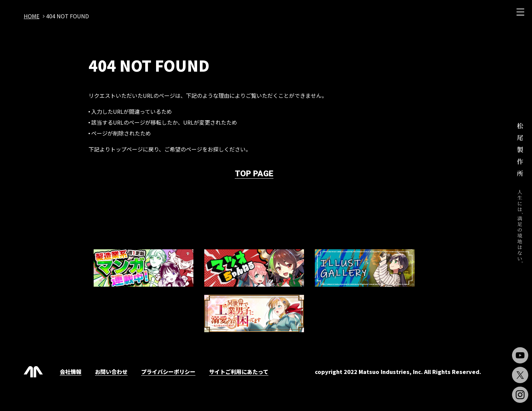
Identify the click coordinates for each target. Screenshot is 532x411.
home (32, 16)
